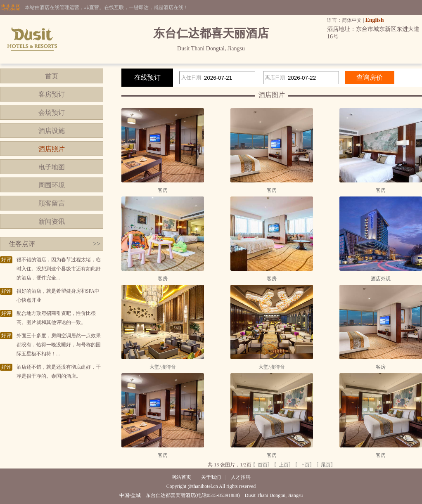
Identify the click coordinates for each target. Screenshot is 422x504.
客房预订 (52, 94)
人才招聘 (241, 477)
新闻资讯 (52, 221)
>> (97, 244)
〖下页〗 (305, 465)
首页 (52, 76)
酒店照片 (52, 149)
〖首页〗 (263, 465)
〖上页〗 (284, 465)
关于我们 (211, 477)
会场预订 (52, 112)
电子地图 (52, 167)
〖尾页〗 (326, 465)
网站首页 (181, 477)
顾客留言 (52, 203)
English (374, 20)
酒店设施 (52, 131)
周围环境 (52, 185)
